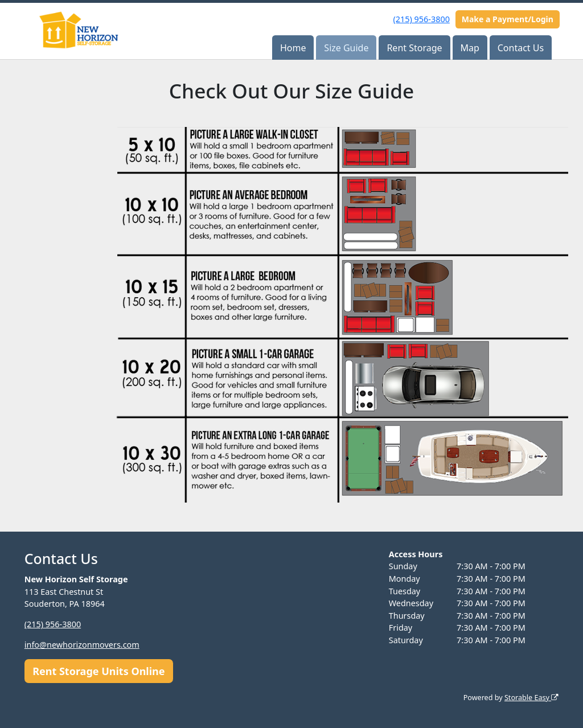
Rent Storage (414, 48)
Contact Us (521, 48)
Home (293, 48)
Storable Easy (531, 698)
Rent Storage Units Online (98, 671)
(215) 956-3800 (422, 19)
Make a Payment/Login (508, 19)
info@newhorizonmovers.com (82, 645)
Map (469, 48)
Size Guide (346, 48)
